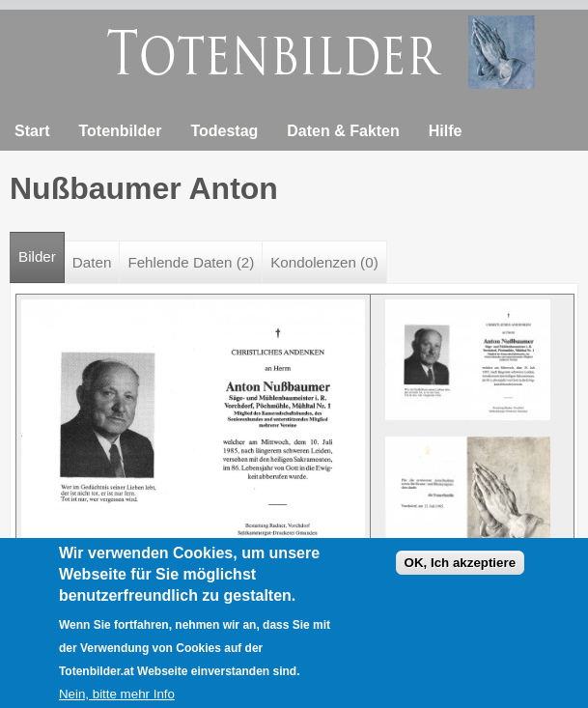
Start (32, 131)
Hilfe (446, 131)
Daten (92, 262)
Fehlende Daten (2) (191, 262)
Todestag (224, 131)
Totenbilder (120, 131)
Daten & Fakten (343, 131)
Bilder (42, 249)
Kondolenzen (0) (324, 262)
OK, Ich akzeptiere (461, 570)
